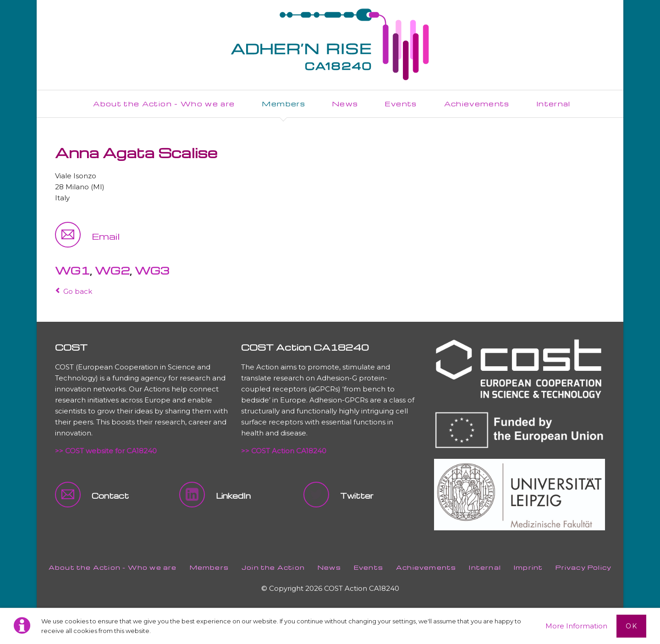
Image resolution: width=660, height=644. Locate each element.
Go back (78, 291)
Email (106, 236)
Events (368, 567)
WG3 (152, 270)
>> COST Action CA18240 (284, 451)
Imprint (528, 567)
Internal (485, 567)
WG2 (112, 270)
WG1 (72, 270)
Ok (631, 626)
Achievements (426, 567)
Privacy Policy (583, 567)
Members (209, 567)
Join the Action (273, 567)
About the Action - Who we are (113, 567)
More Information (576, 626)
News (329, 567)
